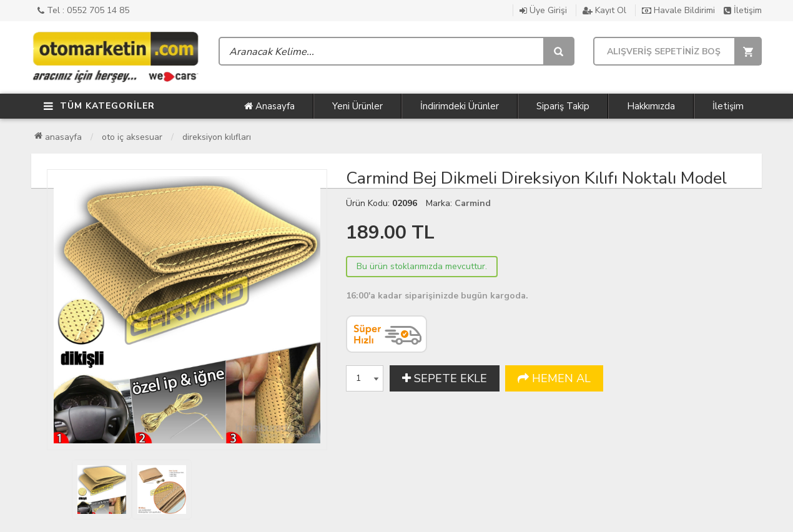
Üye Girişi (543, 10)
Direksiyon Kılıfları (217, 137)
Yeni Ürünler (357, 106)
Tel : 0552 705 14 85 (83, 10)
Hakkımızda (651, 106)
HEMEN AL (554, 378)
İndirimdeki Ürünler (460, 106)
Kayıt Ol (604, 10)
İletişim (743, 10)
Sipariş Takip (563, 106)
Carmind (473, 203)
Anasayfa (269, 106)
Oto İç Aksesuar (132, 137)
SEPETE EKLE (445, 378)
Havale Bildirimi (678, 10)
